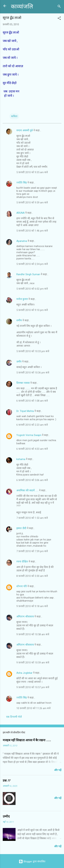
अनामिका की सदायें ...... (27, 490)
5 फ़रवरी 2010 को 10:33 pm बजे (33, 351)
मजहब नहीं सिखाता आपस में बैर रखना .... (27, 740)
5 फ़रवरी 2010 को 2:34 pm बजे (32, 264)
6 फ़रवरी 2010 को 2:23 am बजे (32, 425)
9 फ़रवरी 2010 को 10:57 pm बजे (33, 687)
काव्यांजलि (22, 7)
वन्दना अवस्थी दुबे (25, 130)
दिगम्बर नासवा (23, 383)
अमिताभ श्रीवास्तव (25, 617)
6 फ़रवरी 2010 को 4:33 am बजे (32, 449)
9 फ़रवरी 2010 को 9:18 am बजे (32, 606)
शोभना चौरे (22, 586)
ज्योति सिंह (22, 183)
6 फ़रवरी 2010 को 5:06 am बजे (32, 480)
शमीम (19, 320)
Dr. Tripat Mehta (25, 411)
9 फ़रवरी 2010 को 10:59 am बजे (33, 663)
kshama (21, 459)
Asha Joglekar (24, 673)
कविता (14, 116)
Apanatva (22, 241)
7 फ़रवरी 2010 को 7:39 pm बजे (32, 551)
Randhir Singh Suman (28, 274)
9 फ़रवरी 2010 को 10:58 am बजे (33, 634)
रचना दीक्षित (22, 562)
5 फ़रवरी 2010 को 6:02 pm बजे (32, 289)
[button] (59, 19)
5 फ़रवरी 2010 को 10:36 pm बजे (33, 373)
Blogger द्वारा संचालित (32, 861)
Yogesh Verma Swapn (29, 435)
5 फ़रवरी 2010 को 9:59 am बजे (32, 203)
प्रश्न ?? (6, 781)
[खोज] (59, 7)
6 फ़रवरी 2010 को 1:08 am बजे (32, 401)
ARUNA (20, 213)
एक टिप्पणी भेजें (14, 717)
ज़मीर (19, 362)
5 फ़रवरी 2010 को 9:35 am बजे (32, 172)
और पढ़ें (58, 770)
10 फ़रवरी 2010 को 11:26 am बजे (33, 708)
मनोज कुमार (22, 299)
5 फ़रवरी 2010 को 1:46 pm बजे (32, 231)
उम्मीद (6, 817)
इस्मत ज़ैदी (21, 528)
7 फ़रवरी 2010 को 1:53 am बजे (32, 518)
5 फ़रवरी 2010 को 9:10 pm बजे (32, 310)
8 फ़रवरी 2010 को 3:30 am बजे (32, 576)
